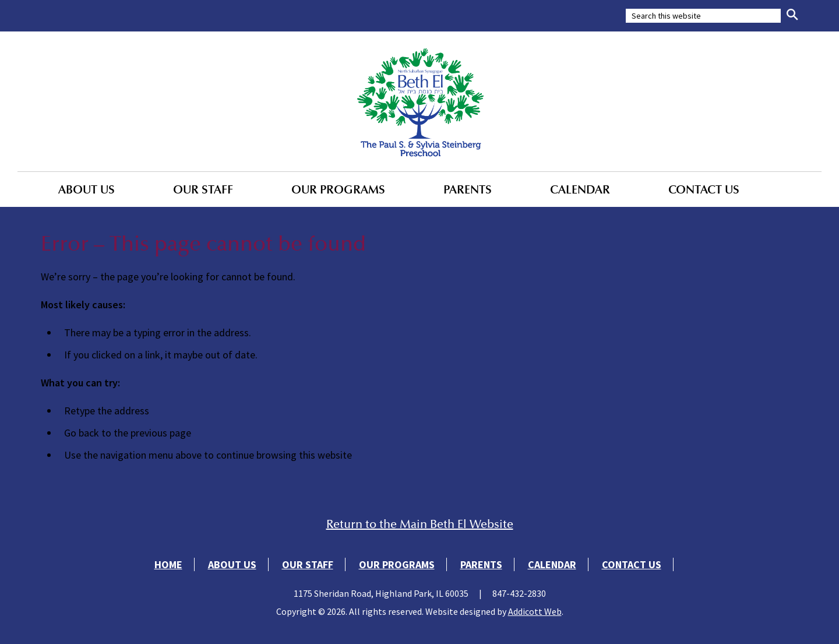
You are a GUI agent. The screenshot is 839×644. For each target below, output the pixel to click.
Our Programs (338, 189)
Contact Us (704, 189)
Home (168, 564)
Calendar (580, 189)
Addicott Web (535, 611)
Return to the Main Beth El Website (420, 524)
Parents (468, 189)
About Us (87, 189)
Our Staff (203, 189)
